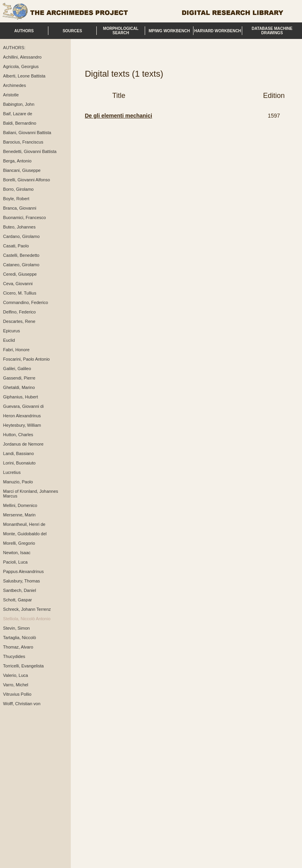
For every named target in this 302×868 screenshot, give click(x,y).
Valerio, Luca (16, 675)
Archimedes (15, 85)
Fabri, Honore (16, 350)
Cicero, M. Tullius (20, 293)
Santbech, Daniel (20, 590)
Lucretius (12, 472)
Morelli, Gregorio (19, 543)
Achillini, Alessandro (22, 57)
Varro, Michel (16, 685)
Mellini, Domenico (20, 505)
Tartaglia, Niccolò (20, 638)
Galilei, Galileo (17, 369)
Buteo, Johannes (19, 227)
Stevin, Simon (17, 628)
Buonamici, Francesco (25, 217)
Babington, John (19, 104)
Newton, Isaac (17, 553)
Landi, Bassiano (18, 453)
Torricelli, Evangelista (23, 666)
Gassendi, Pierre (19, 378)
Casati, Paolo (16, 246)
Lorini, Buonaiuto (19, 463)
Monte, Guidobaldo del (25, 534)
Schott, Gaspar (17, 600)
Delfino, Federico (19, 312)
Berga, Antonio (17, 161)
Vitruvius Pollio (17, 694)
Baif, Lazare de (18, 114)
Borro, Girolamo (18, 189)
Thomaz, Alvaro (18, 647)
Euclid (9, 340)
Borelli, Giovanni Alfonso (27, 180)
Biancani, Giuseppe (22, 170)
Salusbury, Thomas (22, 581)
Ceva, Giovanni (18, 284)
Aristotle (11, 95)
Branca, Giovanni (20, 208)
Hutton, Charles (18, 435)
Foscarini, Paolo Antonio (27, 359)
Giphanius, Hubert (21, 397)
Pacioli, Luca (15, 562)
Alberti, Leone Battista (24, 76)
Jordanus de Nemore (23, 444)
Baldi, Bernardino (20, 123)
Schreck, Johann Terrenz (27, 609)
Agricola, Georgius (21, 66)
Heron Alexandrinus (22, 416)
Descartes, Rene (19, 321)
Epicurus (12, 331)
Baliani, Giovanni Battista (27, 133)
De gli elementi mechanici (119, 116)
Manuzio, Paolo (18, 482)
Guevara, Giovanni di (23, 406)
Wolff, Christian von (22, 704)
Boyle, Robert (16, 199)
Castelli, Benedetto (21, 255)
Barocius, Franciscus (23, 142)
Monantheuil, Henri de (24, 524)
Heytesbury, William (22, 425)
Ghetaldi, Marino (19, 387)
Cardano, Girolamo (21, 236)
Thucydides (14, 656)
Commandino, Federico (26, 302)
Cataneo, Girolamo (21, 265)
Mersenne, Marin (19, 515)
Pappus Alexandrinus (23, 571)
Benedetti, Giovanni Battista (30, 151)
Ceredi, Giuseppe (20, 274)
